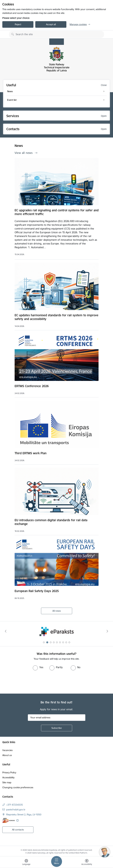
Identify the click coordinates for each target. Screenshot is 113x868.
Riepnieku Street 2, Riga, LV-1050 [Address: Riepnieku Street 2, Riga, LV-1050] (24, 815)
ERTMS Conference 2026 (32, 386)
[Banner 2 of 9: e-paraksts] (57, 631)
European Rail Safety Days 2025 (37, 591)
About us (7, 755)
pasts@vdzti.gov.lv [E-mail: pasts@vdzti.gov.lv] (16, 810)
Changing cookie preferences (18, 787)
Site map (7, 782)
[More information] (17, 820)
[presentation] (26, 682)
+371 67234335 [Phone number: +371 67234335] (15, 805)
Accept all (51, 24)
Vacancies (7, 750)
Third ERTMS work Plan (31, 453)
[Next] (107, 631)
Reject (18, 24)
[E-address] (9, 820)
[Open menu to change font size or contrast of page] (87, 863)
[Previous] (6, 631)
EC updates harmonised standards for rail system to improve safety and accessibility (56, 317)
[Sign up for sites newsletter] (57, 728)
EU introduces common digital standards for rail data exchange (51, 522)
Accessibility (8, 777)
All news (57, 611)
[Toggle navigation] (57, 861)
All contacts (18, 830)
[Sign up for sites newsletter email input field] (57, 718)
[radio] (38, 667)
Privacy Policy (9, 772)
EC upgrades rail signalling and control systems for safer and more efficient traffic (57, 212)
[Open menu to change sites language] (26, 863)
